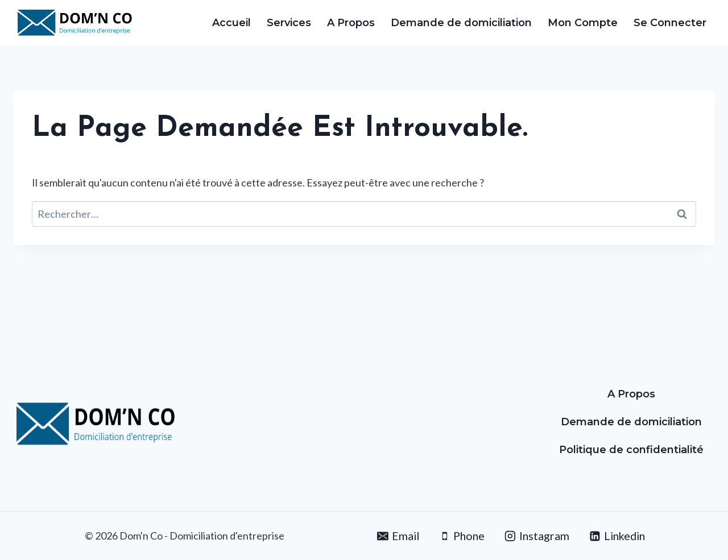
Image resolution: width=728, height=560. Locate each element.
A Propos (351, 23)
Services (289, 23)
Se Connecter (670, 23)
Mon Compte (583, 23)
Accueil (231, 23)
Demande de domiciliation (461, 23)
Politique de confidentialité (631, 450)
